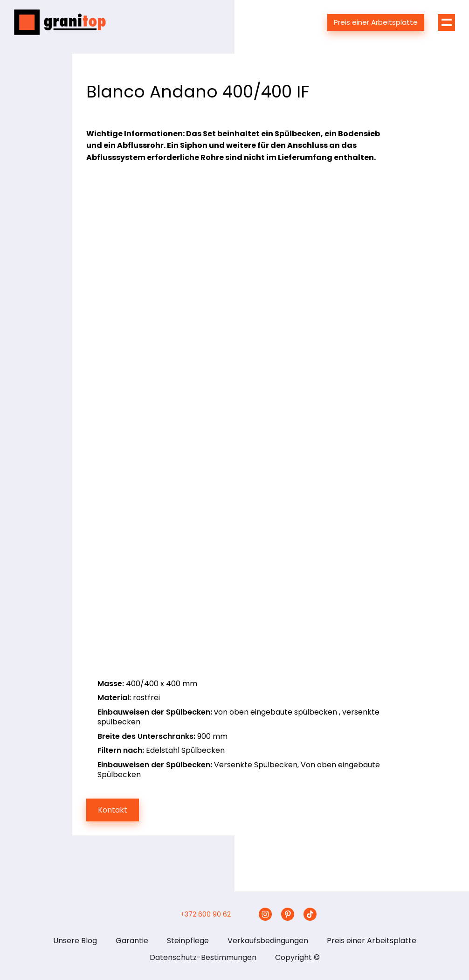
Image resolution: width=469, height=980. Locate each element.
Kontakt (113, 810)
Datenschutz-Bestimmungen (203, 957)
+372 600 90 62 (206, 914)
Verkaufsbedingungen (268, 941)
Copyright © (297, 957)
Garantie (132, 941)
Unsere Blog (75, 941)
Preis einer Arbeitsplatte (376, 22)
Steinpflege (188, 941)
